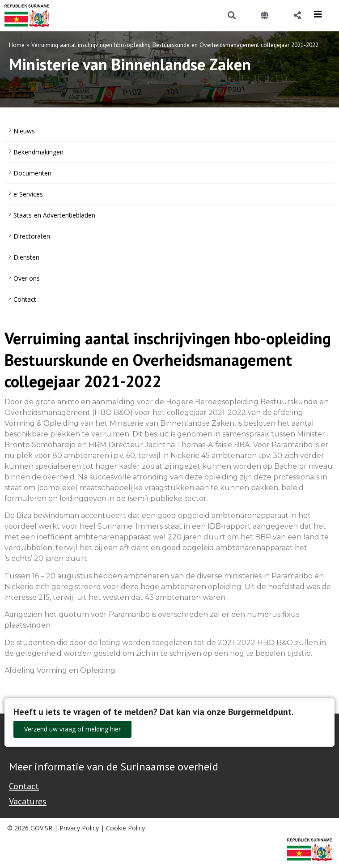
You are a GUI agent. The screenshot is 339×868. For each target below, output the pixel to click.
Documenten (32, 173)
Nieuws (24, 131)
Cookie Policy (125, 828)
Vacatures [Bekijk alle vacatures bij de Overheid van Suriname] (28, 801)
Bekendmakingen (38, 152)
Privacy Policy (79, 828)
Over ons (27, 278)
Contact (25, 299)
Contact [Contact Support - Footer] (24, 786)
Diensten (26, 257)
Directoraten (32, 236)
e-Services (28, 194)
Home (17, 45)
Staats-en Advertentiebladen (54, 215)
